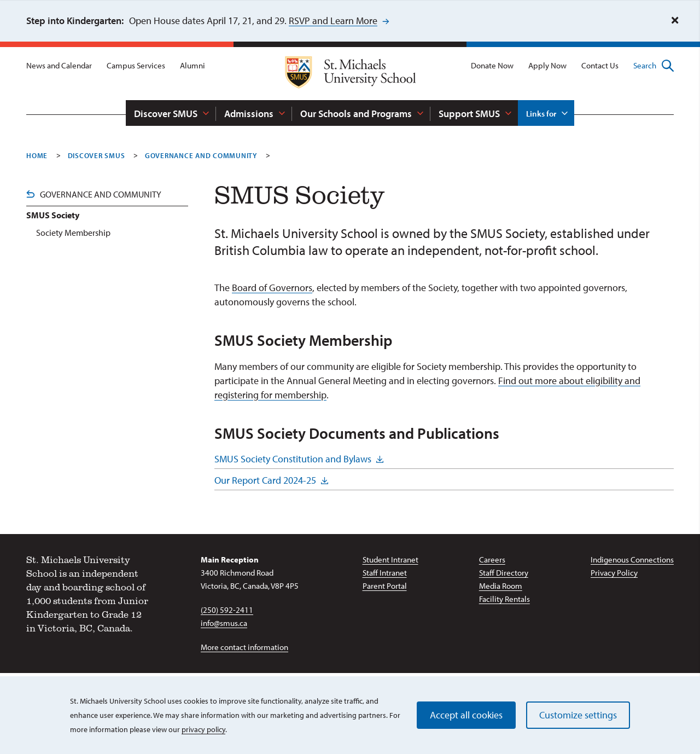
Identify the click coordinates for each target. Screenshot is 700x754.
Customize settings (578, 715)
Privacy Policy (614, 573)
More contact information (244, 647)
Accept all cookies (466, 715)
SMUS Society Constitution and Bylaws (293, 459)
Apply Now (547, 65)
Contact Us (600, 65)
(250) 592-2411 (227, 610)
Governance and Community (101, 194)
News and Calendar (59, 65)
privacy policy (203, 729)
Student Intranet (390, 559)
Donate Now (492, 65)
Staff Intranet (385, 573)
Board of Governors (272, 288)
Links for (541, 114)
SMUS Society (53, 215)
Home (37, 155)
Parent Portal (385, 586)
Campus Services (136, 65)
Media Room (501, 586)
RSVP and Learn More (333, 21)
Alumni (192, 65)
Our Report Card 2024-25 (265, 480)
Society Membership (73, 233)
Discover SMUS (166, 114)
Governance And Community (201, 155)
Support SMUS (469, 114)
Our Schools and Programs (356, 114)
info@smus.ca (224, 623)
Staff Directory (504, 573)
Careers (492, 559)
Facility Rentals (504, 599)
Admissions (249, 114)
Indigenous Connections (632, 559)
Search (654, 66)
